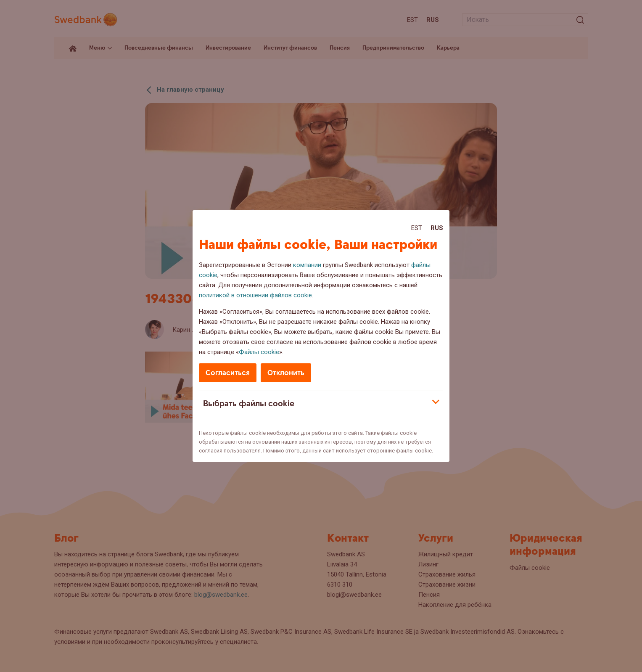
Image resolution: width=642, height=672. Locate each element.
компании (307, 265)
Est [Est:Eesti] (417, 228)
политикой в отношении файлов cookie (255, 295)
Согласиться (228, 373)
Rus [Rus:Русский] (437, 228)
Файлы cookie (259, 352)
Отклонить (286, 373)
